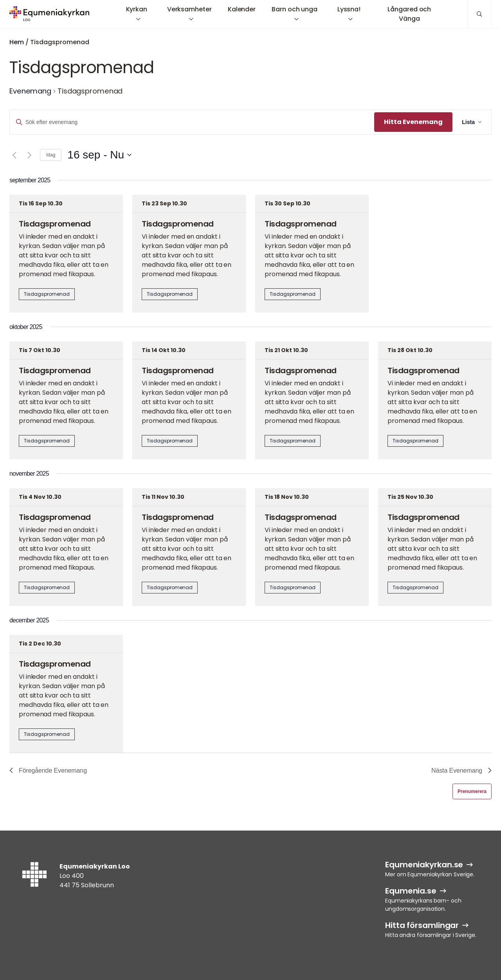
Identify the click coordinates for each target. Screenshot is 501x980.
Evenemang (30, 91)
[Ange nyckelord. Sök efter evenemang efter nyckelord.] (192, 122)
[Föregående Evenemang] (14, 155)
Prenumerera (472, 791)
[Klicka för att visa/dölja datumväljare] (99, 155)
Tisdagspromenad (55, 224)
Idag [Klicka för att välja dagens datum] (51, 155)
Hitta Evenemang (413, 122)
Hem (17, 42)
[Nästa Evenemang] (29, 155)
